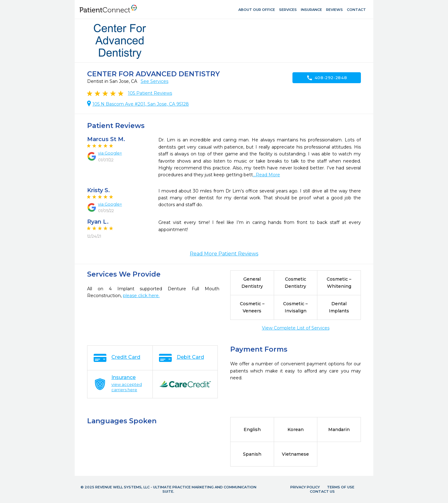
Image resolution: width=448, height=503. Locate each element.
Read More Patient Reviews (224, 254)
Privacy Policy (305, 487)
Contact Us (322, 491)
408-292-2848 (327, 78)
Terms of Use (341, 487)
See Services (154, 81)
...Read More (266, 175)
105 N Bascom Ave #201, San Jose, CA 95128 (141, 104)
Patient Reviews (150, 93)
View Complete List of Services (296, 328)
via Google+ (110, 153)
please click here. (141, 296)
